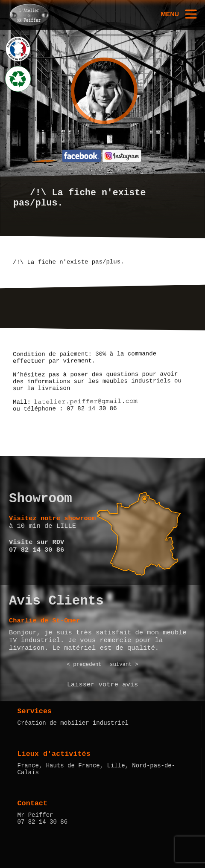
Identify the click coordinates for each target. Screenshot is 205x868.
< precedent (84, 665)
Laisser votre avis (102, 685)
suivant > (124, 665)
